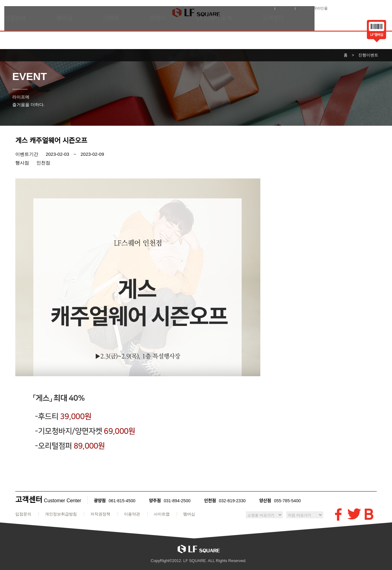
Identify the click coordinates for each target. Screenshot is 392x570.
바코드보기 (369, 32)
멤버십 (72, 36)
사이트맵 (162, 514)
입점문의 (23, 514)
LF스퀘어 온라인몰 (363, 8)
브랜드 (166, 36)
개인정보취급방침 (61, 514)
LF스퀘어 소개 (222, 36)
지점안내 (23, 36)
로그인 (317, 8)
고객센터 (281, 36)
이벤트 (119, 36)
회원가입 (335, 8)
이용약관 (132, 514)
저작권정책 (100, 514)
